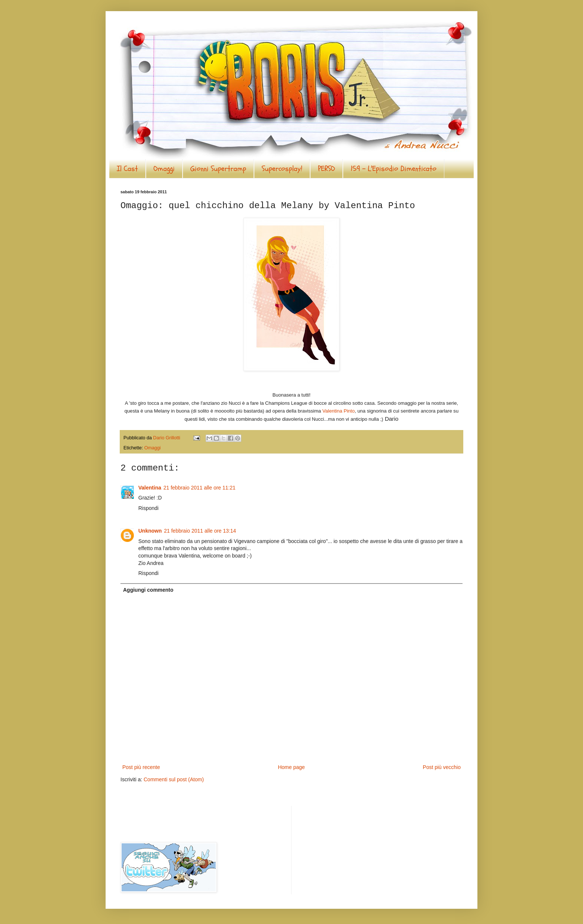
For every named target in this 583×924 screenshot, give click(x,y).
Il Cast (127, 169)
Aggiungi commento (148, 590)
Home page (291, 767)
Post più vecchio (442, 767)
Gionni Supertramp (218, 169)
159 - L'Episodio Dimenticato (394, 169)
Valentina (150, 488)
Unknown (150, 531)
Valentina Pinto (339, 411)
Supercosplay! (282, 169)
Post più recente (141, 767)
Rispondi (148, 508)
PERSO (326, 169)
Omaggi (164, 169)
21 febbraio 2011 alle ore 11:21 (199, 488)
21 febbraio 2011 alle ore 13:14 (200, 531)
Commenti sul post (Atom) (174, 779)
